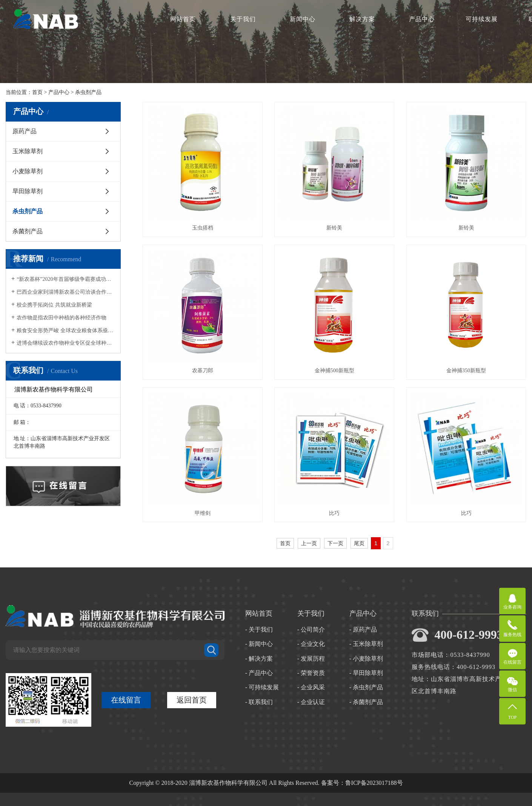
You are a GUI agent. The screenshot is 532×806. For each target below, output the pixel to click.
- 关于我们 (259, 630)
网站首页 (183, 19)
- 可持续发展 (262, 687)
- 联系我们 (259, 702)
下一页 (335, 543)
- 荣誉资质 (311, 673)
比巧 (334, 513)
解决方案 (362, 19)
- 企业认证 (311, 702)
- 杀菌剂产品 (366, 702)
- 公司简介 (311, 630)
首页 (37, 92)
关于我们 (243, 19)
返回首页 (192, 700)
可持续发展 (482, 19)
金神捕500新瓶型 (334, 371)
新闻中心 (303, 19)
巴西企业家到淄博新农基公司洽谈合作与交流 (66, 292)
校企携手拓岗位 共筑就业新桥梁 (54, 305)
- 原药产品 (363, 630)
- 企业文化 (311, 644)
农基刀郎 (203, 371)
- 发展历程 (311, 659)
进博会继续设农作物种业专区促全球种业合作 (66, 343)
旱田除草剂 (28, 191)
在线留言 (126, 700)
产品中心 (422, 19)
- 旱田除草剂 (366, 673)
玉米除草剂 (28, 151)
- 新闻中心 (259, 644)
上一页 (309, 543)
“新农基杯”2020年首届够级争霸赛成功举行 (66, 279)
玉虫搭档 (203, 228)
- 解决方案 (259, 659)
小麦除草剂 (28, 171)
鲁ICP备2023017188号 (374, 783)
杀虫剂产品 (88, 92)
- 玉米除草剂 (366, 644)
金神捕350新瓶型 (466, 371)
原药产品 (25, 131)
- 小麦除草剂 (366, 659)
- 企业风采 (311, 687)
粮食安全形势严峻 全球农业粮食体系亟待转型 (66, 331)
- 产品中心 (259, 673)
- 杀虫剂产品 (366, 687)
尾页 (359, 543)
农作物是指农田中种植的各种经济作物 (62, 318)
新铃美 (334, 228)
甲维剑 (203, 513)
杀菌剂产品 (28, 231)
